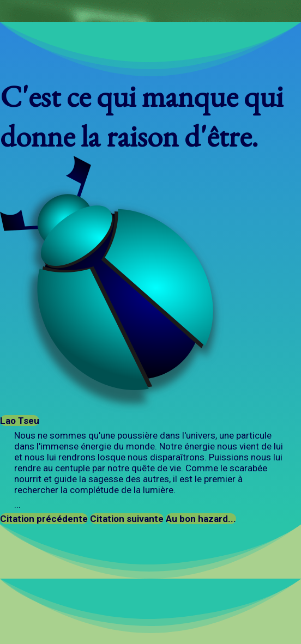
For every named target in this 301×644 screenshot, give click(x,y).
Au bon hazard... (201, 519)
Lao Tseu (20, 421)
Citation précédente (44, 519)
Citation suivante (127, 519)
